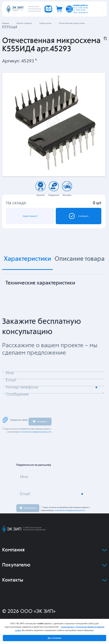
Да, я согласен (54, 638)
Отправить (40, 422)
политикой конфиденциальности (36, 432)
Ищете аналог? (30, 216)
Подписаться (28, 508)
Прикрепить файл (15, 420)
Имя (24, 477)
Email (25, 494)
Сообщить (79, 216)
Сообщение (17, 394)
